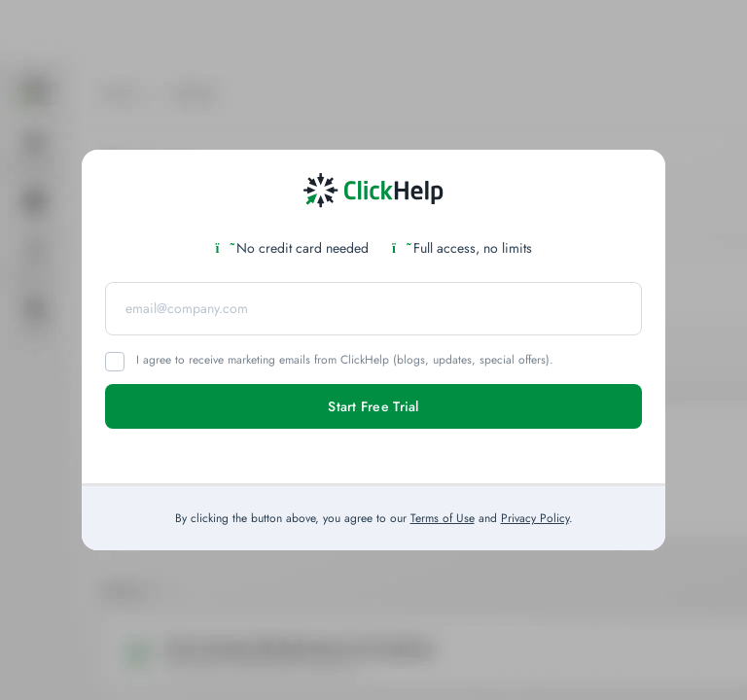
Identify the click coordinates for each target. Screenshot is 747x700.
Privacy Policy (535, 518)
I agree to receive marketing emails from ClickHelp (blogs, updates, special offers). (345, 360)
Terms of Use (443, 518)
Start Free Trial (373, 406)
